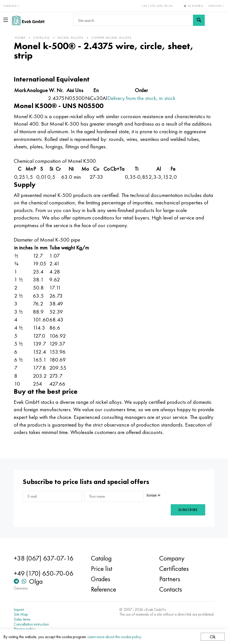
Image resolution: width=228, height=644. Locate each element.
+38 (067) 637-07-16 (44, 558)
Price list (102, 569)
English (217, 6)
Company (172, 558)
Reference (104, 589)
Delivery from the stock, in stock (142, 98)
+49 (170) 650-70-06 (157, 6)
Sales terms (23, 619)
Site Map (21, 614)
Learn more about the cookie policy (114, 637)
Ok (213, 637)
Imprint (19, 610)
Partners (169, 579)
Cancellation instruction (32, 624)
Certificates (174, 569)
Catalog (101, 558)
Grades (101, 579)
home (21, 38)
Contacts (170, 589)
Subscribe (188, 510)
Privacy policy (25, 629)
